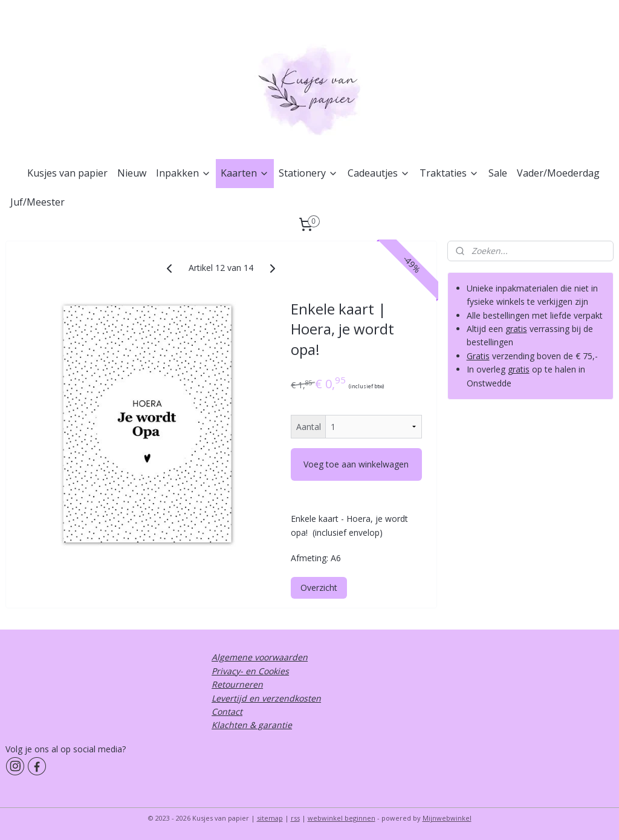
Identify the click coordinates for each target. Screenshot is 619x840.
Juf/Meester (37, 202)
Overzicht (319, 588)
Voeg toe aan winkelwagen (356, 464)
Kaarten (245, 173)
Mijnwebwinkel (447, 818)
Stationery (308, 173)
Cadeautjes (379, 173)
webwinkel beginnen (342, 818)
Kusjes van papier (67, 173)
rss (295, 818)
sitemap (270, 818)
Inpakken (183, 173)
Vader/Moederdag (558, 173)
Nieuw (132, 173)
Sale (498, 173)
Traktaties (449, 173)
